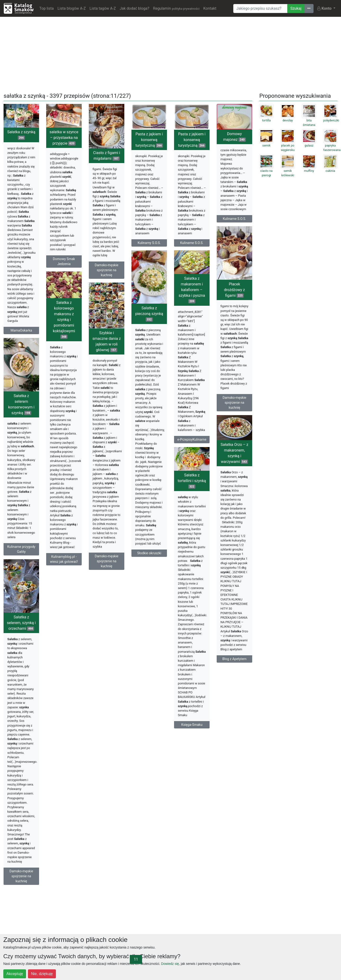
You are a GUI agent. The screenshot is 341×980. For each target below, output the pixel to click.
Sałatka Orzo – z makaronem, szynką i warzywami (235, 453)
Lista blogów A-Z (72, 8)
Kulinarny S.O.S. (149, 243)
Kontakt (210, 8)
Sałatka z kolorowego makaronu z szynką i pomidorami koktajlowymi (64, 320)
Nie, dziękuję (42, 974)
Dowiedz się (170, 964)
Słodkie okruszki (149, 553)
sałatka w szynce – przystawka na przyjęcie (64, 138)
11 (136, 959)
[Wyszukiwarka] (260, 9)
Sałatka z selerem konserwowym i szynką (21, 404)
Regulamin (176, 8)
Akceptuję (15, 974)
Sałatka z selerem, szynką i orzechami (21, 623)
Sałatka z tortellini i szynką (192, 481)
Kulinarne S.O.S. (192, 243)
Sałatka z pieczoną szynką (149, 314)
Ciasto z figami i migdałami (107, 156)
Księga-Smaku (192, 725)
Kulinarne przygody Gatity (21, 549)
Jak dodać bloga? (134, 8)
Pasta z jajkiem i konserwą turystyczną (149, 140)
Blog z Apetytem (234, 659)
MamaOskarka (21, 330)
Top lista (47, 8)
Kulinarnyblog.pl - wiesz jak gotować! (64, 559)
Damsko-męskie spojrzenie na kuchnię (107, 270)
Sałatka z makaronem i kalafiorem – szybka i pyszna (192, 290)
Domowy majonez (234, 137)
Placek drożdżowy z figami (235, 290)
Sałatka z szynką (21, 135)
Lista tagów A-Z (103, 8)
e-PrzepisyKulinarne (192, 439)
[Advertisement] (170, 54)
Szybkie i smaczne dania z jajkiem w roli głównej (107, 341)
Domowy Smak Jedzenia (64, 261)
